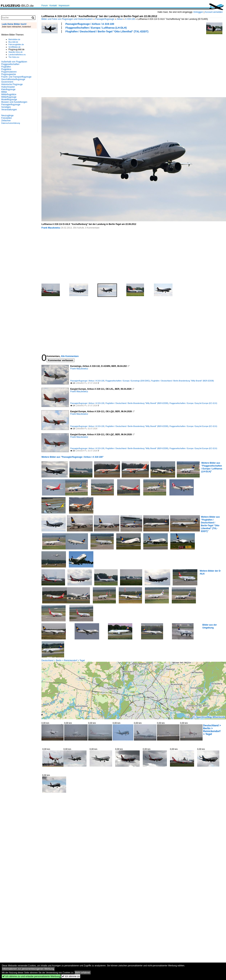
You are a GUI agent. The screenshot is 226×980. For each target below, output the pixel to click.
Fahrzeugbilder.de (16, 44)
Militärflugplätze (9, 94)
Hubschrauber (8, 87)
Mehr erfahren (83, 973)
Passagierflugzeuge (105, 19)
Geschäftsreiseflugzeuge (13, 79)
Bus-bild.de (13, 42)
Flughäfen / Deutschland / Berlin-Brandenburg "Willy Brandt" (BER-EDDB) (182, 381)
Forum (45, 6)
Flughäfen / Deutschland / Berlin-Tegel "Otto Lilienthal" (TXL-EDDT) (107, 31)
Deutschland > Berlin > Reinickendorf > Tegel (63, 660)
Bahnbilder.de (14, 39)
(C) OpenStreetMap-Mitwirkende (209, 717)
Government (7, 82)
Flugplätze (6, 69)
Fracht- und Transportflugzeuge (16, 77)
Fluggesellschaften (10, 64)
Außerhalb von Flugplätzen (14, 62)
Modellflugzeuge (9, 99)
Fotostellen (7, 118)
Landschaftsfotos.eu (17, 55)
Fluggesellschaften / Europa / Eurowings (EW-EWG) (128, 381)
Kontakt (53, 6)
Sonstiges (6, 107)
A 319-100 (130, 19)
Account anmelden (214, 12)
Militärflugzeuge (9, 97)
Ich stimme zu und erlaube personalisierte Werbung (31, 976)
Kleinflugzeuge (8, 89)
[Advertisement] (103, 65)
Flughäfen (6, 67)
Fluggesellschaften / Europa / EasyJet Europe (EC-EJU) (193, 403)
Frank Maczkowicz (51, 228)
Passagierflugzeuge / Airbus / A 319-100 (90, 24)
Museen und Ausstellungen (14, 102)
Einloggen (198, 12)
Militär (4, 92)
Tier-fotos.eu (14, 57)
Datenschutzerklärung (11, 123)
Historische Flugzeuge (12, 84)
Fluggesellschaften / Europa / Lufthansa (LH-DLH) (96, 28)
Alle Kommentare (70, 356)
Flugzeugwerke (9, 74)
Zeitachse (6, 121)
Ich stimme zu (71, 976)
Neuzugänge (7, 116)
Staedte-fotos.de (15, 52)
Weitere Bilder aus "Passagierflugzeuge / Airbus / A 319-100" (73, 457)
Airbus (120, 19)
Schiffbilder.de (15, 47)
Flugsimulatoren (9, 72)
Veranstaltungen (9, 110)
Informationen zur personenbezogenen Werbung (28, 969)
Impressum (64, 6)
